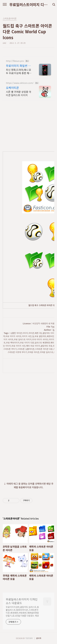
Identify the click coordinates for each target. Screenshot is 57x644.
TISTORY (29, 638)
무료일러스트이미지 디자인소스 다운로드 (28, 5)
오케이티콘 (12, 88)
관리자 (39, 638)
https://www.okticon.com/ (20, 83)
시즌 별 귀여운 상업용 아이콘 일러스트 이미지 (19, 93)
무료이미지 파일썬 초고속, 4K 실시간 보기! (19, 66)
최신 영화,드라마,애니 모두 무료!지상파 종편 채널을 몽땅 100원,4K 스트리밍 (19, 71)
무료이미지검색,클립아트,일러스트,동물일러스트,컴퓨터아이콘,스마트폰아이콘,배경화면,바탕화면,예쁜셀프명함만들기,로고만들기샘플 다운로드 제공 (22, 611)
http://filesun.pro (15, 61)
